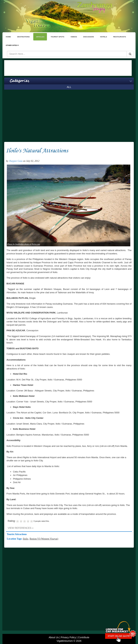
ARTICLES (40, 37)
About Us (54, 637)
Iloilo (26, 539)
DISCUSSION (89, 37)
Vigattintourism (65, 641)
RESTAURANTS (120, 37)
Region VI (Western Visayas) (44, 539)
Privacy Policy (68, 637)
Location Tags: (15, 539)
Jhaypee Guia (16, 161)
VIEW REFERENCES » (21, 528)
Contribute (84, 637)
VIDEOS (74, 37)
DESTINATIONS (23, 37)
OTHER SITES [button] (12, 45)
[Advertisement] (68, 68)
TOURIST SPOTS (57, 37)
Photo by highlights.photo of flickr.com (24, 244)
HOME (8, 37)
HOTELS (104, 37)
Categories (19, 81)
